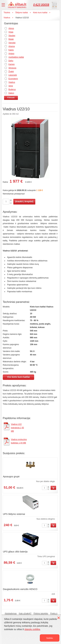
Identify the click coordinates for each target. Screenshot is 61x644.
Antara (11, 54)
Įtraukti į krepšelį (24, 201)
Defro (11, 61)
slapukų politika (32, 629)
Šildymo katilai (22, 13)
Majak (11, 39)
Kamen (12, 64)
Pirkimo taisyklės (41, 613)
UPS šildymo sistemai (14, 514)
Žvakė (11, 72)
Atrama (12, 46)
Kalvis (11, 50)
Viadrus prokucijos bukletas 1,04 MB (19, 441)
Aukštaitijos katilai (16, 57)
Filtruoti (11, 98)
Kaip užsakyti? (25, 613)
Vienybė (12, 43)
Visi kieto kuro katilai (18, 377)
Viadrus (7, 18)
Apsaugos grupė (11, 477)
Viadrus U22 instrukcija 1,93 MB (17, 428)
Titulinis (7, 13)
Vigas (11, 32)
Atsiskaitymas (11, 613)
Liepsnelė (13, 75)
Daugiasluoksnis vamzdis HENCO (20, 589)
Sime (11, 86)
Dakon (11, 93)
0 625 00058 (41, 5)
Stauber (12, 36)
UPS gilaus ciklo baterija (15, 552)
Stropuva (12, 68)
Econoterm (13, 79)
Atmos (11, 28)
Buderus (12, 89)
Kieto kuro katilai (40, 13)
